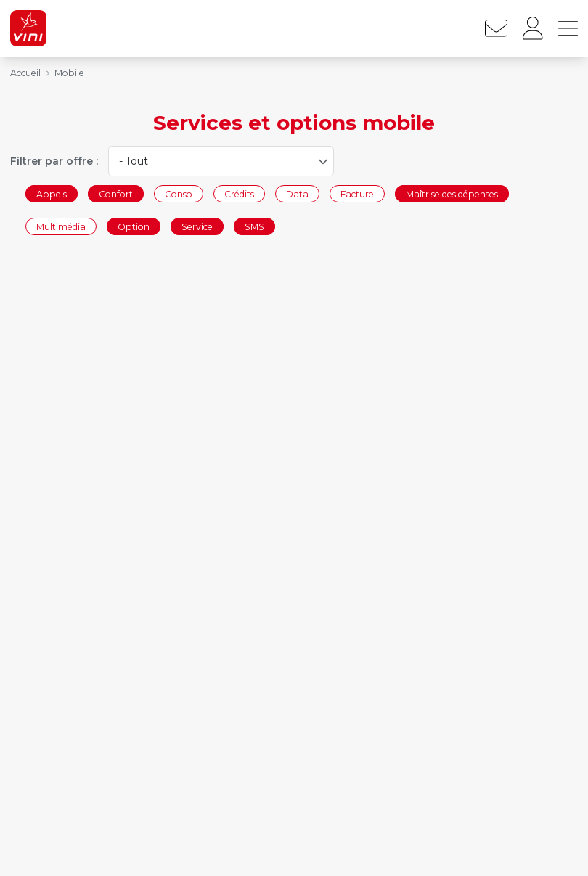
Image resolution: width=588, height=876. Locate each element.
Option (134, 227)
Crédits (239, 193)
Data (297, 193)
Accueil (25, 73)
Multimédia (61, 227)
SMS (254, 227)
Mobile (69, 73)
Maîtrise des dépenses (452, 193)
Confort (116, 193)
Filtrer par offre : (54, 161)
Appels (52, 193)
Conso (179, 193)
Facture (357, 193)
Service (197, 227)
